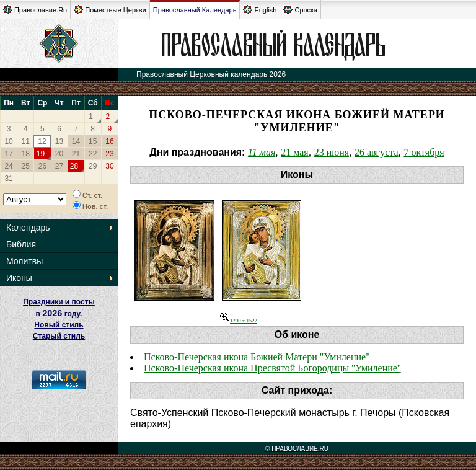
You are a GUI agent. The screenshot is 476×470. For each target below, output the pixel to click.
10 (8, 141)
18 (26, 154)
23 (109, 154)
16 (109, 141)
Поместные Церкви (110, 10)
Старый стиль (59, 336)
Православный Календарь (195, 10)
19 (41, 154)
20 (59, 154)
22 (93, 154)
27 (59, 166)
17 (8, 154)
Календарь (28, 228)
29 (93, 166)
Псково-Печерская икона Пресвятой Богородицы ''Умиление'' (272, 368)
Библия (21, 244)
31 (8, 179)
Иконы (19, 278)
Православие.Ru (35, 10)
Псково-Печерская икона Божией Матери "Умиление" (257, 357)
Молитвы (24, 261)
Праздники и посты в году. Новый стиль (59, 313)
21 (76, 154)
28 (74, 166)
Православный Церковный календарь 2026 (211, 74)
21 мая (294, 152)
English (260, 10)
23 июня (332, 152)
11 (26, 141)
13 (59, 141)
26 (42, 166)
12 (42, 141)
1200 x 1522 (239, 321)
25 (26, 166)
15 (93, 141)
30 (109, 166)
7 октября (424, 152)
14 (76, 141)
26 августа (377, 152)
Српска (300, 10)
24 (8, 166)
